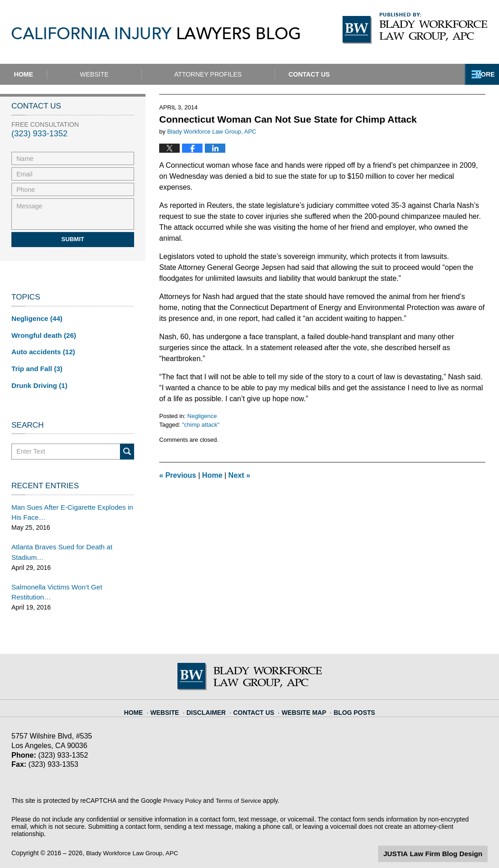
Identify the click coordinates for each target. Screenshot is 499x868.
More (479, 74)
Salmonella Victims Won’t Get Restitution (69, 579)
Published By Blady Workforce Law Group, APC (415, 28)
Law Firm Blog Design (444, 836)
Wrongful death (41, 334)
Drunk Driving (37, 382)
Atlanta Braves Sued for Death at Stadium (58, 546)
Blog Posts (349, 690)
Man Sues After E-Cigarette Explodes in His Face (68, 508)
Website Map (302, 690)
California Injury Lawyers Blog (156, 33)
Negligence (202, 416)
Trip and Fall (35, 366)
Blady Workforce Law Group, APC (134, 835)
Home (42, 74)
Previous (178, 475)
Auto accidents (41, 350)
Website (132, 74)
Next (239, 475)
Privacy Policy (183, 782)
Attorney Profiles (246, 74)
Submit (73, 239)
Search (127, 447)
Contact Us (366, 74)
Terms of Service (241, 782)
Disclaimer (212, 690)
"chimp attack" (201, 425)
